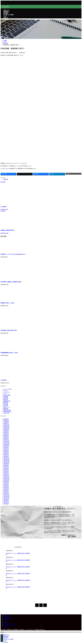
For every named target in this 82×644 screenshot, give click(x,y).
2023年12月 (6, 459)
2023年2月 (6, 474)
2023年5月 (6, 470)
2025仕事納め (4, 380)
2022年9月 (6, 481)
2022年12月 (6, 477)
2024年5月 (6, 452)
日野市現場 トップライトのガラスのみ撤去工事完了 (13, 254)
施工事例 (6, 620)
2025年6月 (6, 434)
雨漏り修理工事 (7, 411)
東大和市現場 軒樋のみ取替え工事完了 (9, 330)
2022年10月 (6, 480)
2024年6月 (6, 450)
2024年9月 (6, 446)
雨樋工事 (6, 408)
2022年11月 (6, 478)
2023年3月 (6, 473)
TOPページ (6, 615)
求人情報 (6, 405)
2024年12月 (6, 441)
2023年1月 (6, 476)
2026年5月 (6, 419)
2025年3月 (6, 437)
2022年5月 (6, 487)
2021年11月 (6, 496)
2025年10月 (6, 428)
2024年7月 (6, 449)
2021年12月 (6, 495)
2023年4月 (6, 471)
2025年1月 (6, 440)
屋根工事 (6, 399)
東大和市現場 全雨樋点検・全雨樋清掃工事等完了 (11, 282)
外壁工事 (6, 398)
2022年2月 (6, 492)
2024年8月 (6, 447)
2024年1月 (6, 458)
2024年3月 (6, 455)
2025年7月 (6, 432)
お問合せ (6, 627)
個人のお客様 (7, 395)
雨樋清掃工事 (7, 410)
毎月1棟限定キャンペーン (10, 624)
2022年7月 (6, 484)
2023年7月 (6, 467)
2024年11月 (6, 443)
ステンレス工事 (7, 389)
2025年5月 (6, 435)
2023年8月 (6, 465)
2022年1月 (6, 493)
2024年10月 (6, 444)
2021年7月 (6, 502)
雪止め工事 (6, 413)
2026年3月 (6, 422)
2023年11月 (6, 461)
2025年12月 (6, 425)
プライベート (7, 392)
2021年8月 (6, 501)
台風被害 (6, 397)
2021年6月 (6, 504)
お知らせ (6, 623)
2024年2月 (6, 456)
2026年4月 (6, 420)
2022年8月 (6, 483)
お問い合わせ (6, 7)
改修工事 (6, 402)
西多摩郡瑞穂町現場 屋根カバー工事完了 (9, 353)
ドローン (6, 391)
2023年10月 (6, 462)
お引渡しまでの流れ (9, 618)
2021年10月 (6, 498)
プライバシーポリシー (9, 625)
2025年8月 (6, 431)
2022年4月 (6, 489)
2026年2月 (6, 423)
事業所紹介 (6, 617)
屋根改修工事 (7, 401)
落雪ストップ (7, 407)
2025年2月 (6, 438)
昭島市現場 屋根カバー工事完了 (8, 303)
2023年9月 (6, 464)
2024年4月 (6, 453)
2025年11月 (6, 426)
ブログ (5, 394)
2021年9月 (6, 499)
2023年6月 (6, 468)
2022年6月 (6, 486)
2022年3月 (6, 490)
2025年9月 (6, 429)
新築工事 (6, 179)
